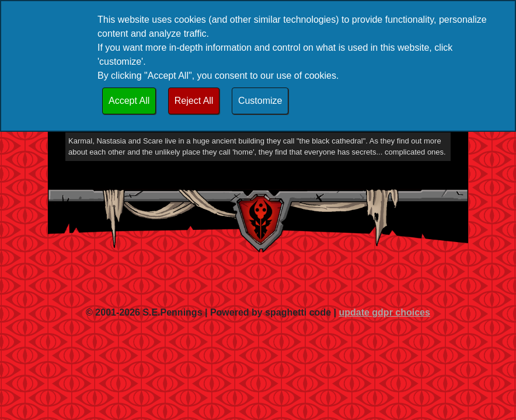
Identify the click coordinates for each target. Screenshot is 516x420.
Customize (260, 101)
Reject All (194, 101)
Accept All (129, 101)
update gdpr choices (384, 312)
